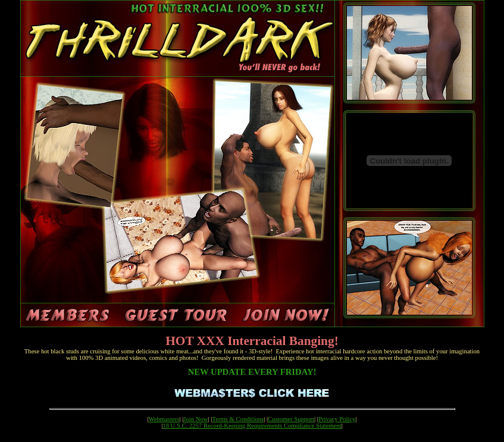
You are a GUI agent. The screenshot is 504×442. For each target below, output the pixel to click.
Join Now (195, 419)
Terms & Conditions (238, 419)
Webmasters (164, 419)
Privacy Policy (337, 419)
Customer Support (291, 419)
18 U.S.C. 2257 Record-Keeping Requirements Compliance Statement (252, 426)
